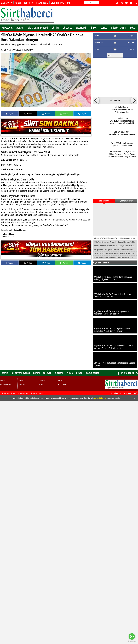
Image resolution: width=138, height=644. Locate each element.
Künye (18, 3)
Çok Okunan (104, 201)
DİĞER (133, 28)
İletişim (29, 3)
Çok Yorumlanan (126, 201)
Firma (93, 28)
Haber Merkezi (20, 230)
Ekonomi (81, 28)
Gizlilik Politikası (61, 3)
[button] (96, 101)
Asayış (20, 28)
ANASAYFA (7, 28)
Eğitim (55, 28)
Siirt (6, 50)
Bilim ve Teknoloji (38, 28)
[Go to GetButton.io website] (132, 641)
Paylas (10, 114)
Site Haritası (23, 393)
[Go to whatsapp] (132, 636)
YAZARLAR (115, 101)
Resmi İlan (42, 3)
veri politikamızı (100, 398)
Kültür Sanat (119, 28)
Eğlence (67, 28)
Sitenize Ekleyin (37, 393)
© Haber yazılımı (125, 393)
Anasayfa (7, 3)
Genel (104, 28)
